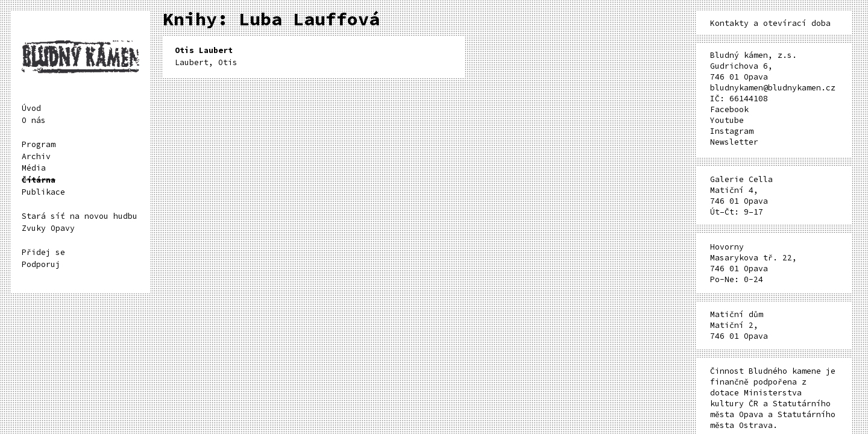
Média (34, 168)
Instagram (732, 131)
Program (39, 144)
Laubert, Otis (206, 56)
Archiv (36, 156)
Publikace (43, 192)
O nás (34, 120)
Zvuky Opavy (48, 228)
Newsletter (734, 142)
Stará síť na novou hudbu (80, 216)
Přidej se (43, 252)
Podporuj (41, 264)
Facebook (729, 109)
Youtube (727, 120)
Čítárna (39, 180)
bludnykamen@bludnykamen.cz (773, 88)
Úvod (31, 108)
